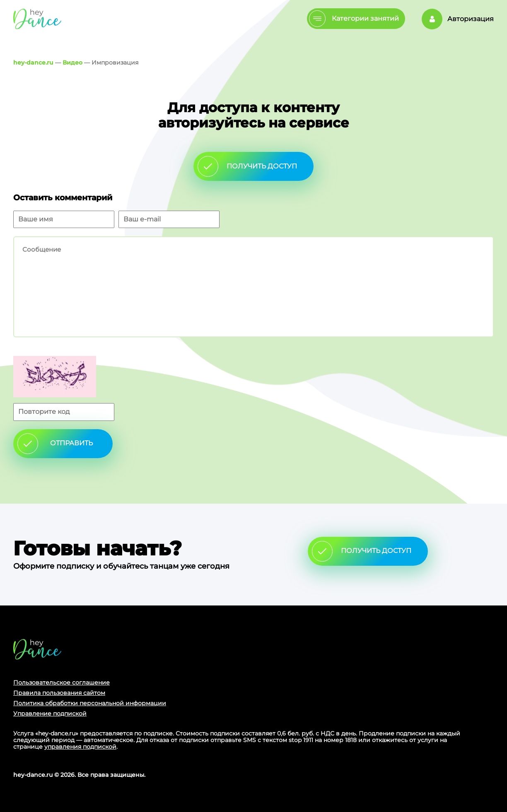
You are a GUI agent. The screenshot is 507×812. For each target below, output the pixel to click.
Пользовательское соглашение (62, 682)
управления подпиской (80, 747)
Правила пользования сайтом (59, 693)
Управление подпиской (50, 714)
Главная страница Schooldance (37, 19)
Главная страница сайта (37, 649)
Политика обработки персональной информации (90, 703)
